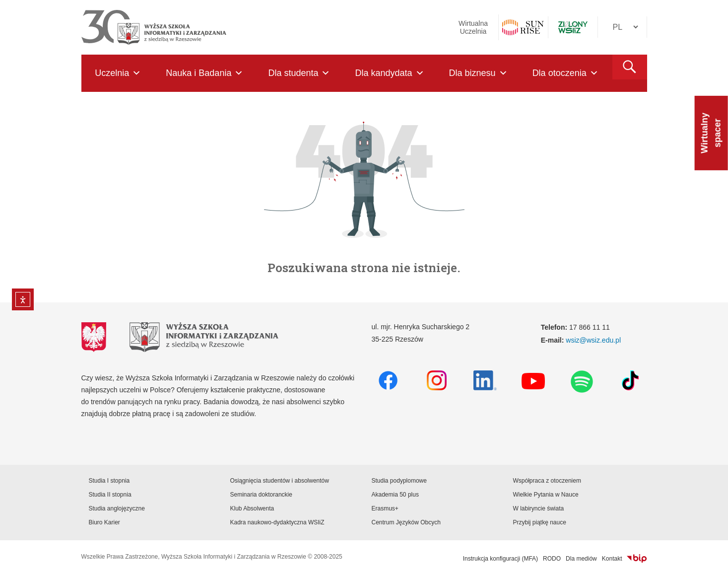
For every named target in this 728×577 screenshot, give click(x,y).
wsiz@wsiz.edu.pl (593, 340)
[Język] (622, 27)
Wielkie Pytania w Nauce (546, 495)
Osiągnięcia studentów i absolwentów (280, 481)
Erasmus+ (385, 508)
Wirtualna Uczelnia (473, 27)
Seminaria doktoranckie (261, 495)
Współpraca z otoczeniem (547, 481)
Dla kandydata (389, 73)
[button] (630, 67)
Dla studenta (299, 73)
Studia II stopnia (110, 495)
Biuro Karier (104, 522)
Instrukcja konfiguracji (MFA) (500, 559)
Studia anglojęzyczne (117, 508)
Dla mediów (581, 559)
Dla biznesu (478, 73)
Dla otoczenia (565, 73)
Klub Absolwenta (252, 508)
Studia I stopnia (109, 481)
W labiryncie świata (539, 508)
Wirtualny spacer (711, 133)
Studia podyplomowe (399, 481)
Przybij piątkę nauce (540, 522)
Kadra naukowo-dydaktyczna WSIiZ (277, 522)
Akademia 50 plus (395, 495)
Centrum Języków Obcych (406, 522)
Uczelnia (118, 73)
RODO (552, 559)
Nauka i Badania (204, 73)
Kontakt (612, 559)
